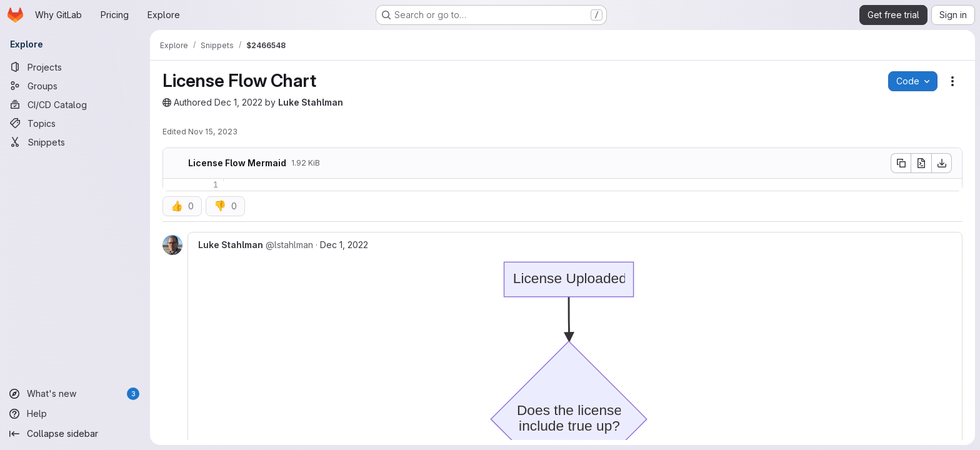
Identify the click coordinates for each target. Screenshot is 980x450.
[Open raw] (921, 163)
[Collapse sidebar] (75, 434)
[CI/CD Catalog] (75, 104)
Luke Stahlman (311, 102)
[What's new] (75, 394)
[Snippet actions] (952, 81)
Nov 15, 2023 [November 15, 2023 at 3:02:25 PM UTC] (213, 132)
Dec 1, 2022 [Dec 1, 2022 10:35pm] (344, 245)
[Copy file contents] (901, 163)
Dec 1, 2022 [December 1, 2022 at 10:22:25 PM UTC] (238, 102)
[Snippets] (75, 142)
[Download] (942, 163)
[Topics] (75, 123)
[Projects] (75, 67)
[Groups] (75, 86)
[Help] (75, 414)
